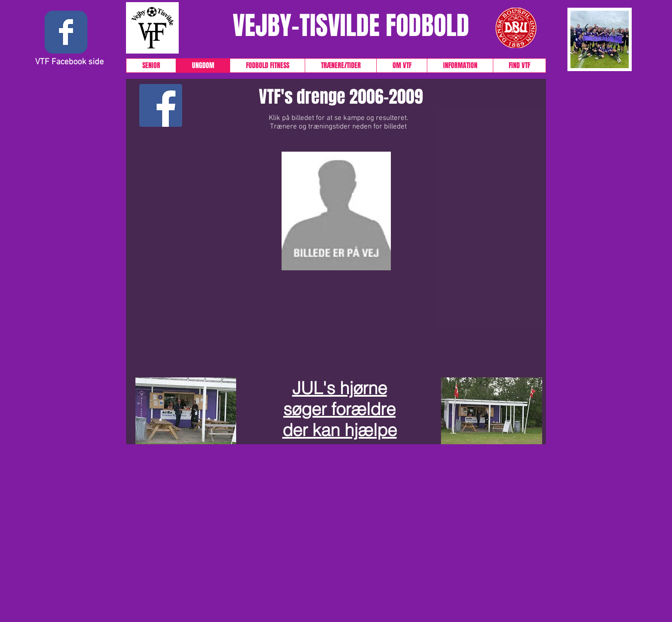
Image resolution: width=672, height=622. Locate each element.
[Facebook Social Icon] (161, 105)
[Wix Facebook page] (66, 32)
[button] (66, 234)
